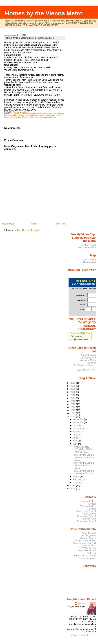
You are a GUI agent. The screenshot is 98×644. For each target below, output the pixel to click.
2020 (73, 389)
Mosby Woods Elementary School (86, 515)
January (77, 483)
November (79, 422)
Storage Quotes (88, 538)
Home (34, 224)
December (79, 419)
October (77, 425)
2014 (73, 407)
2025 (73, 383)
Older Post (60, 224)
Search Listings (88, 355)
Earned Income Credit (85, 556)
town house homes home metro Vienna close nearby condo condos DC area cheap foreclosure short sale (33, 117)
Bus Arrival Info (88, 358)
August (77, 432)
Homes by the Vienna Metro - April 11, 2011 (83, 465)
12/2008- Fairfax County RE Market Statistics (87, 551)
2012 (73, 413)
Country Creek (24, 116)
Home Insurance (88, 558)
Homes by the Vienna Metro (44, 13)
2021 (73, 386)
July (75, 435)
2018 (73, 395)
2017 (73, 398)
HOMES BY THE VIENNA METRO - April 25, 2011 (83, 449)
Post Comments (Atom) (29, 230)
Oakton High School (86, 511)
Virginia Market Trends (85, 541)
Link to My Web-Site (86, 370)
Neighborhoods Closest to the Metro (86, 246)
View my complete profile (83, 635)
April (76, 444)
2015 (73, 404)
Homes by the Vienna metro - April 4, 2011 (84, 472)
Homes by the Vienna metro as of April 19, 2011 (84, 457)
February (78, 479)
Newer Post (8, 224)
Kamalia (82, 603)
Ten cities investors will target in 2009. (84, 544)
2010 (73, 486)
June (76, 438)
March (77, 477)
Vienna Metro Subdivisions (89, 261)
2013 (73, 410)
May (76, 441)
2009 (73, 489)
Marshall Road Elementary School (86, 520)
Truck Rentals (89, 533)
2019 (73, 392)
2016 (73, 401)
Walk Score (86, 333)
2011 (73, 416)
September (79, 429)
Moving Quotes (88, 536)
